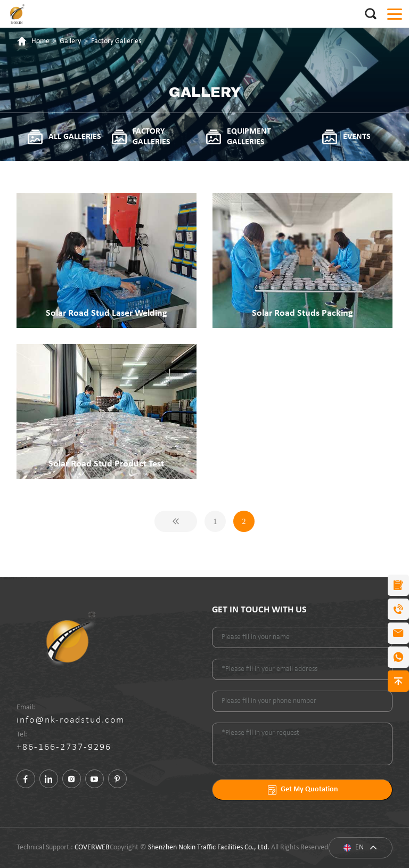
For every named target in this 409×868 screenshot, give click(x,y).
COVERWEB (92, 847)
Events (346, 137)
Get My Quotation (302, 790)
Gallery (70, 41)
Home (40, 41)
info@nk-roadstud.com (71, 720)
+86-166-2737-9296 (64, 747)
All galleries (64, 137)
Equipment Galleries (238, 137)
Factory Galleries (116, 41)
